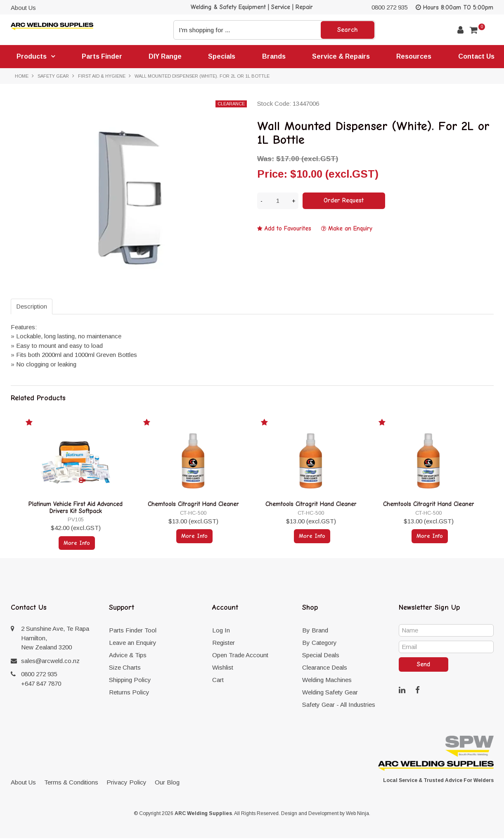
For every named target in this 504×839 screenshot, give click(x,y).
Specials (223, 56)
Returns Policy (129, 693)
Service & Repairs (343, 56)
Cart (218, 681)
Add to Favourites (288, 229)
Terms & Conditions (71, 783)
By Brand (315, 631)
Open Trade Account (240, 656)
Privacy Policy (127, 783)
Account (460, 30)
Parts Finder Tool (133, 631)
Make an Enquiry (350, 229)
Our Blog (167, 783)
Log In (221, 631)
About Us (23, 8)
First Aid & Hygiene (102, 76)
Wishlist (223, 668)
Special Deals (321, 656)
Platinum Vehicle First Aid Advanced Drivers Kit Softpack (76, 509)
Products (32, 57)
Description (32, 307)
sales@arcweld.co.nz (50, 662)
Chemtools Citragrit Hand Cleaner (193, 505)
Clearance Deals (325, 668)
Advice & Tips (128, 656)
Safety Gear (53, 76)
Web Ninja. (358, 814)
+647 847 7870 (41, 684)
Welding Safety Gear (330, 693)
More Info (77, 543)
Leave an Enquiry (133, 643)
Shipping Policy (130, 681)
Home (22, 76)
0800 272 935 (390, 7)
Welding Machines (327, 681)
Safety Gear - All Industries (339, 705)
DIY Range (166, 56)
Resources (416, 56)
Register (224, 643)
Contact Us (478, 56)
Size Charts (125, 668)
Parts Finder (102, 56)
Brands (275, 56)
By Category (319, 643)
